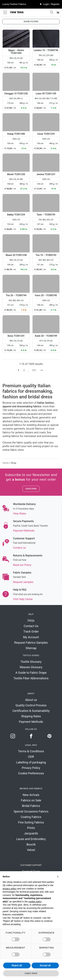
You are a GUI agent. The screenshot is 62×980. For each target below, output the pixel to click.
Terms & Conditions (31, 751)
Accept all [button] (45, 965)
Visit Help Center (23, 599)
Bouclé (31, 844)
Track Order (31, 631)
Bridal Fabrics (31, 806)
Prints (31, 828)
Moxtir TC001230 (16, 174)
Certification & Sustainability (31, 711)
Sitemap (31, 648)
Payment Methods (24, 531)
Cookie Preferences (31, 773)
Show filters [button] (31, 22)
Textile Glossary (31, 662)
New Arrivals (31, 795)
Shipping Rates (31, 716)
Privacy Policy (31, 768)
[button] (58, 877)
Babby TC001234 (16, 215)
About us (31, 700)
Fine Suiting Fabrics (31, 822)
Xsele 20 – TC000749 (46, 336)
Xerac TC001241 (16, 336)
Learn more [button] (31, 973)
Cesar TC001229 (46, 134)
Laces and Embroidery (31, 839)
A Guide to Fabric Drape (31, 673)
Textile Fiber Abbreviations (31, 678)
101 (34, 370)
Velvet (31, 850)
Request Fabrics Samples (31, 643)
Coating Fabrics (31, 817)
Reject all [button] (17, 965)
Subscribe (31, 489)
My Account (31, 637)
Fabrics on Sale (31, 800)
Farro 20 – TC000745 (46, 295)
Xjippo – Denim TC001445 (16, 52)
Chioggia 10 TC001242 (16, 94)
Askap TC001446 (16, 134)
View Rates (20, 514)
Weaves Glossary (31, 667)
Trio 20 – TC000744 (16, 295)
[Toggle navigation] (5, 12)
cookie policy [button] (35, 902)
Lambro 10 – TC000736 (46, 50)
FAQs (31, 621)
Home (6, 463)
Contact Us (31, 626)
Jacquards (31, 833)
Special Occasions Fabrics (31, 811)
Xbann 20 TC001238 (16, 255)
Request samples (23, 582)
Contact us (19, 548)
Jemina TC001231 (46, 174)
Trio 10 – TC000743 (46, 255)
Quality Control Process (31, 705)
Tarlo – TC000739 (46, 215)
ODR (31, 757)
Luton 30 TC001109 (46, 94)
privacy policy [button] (10, 889)
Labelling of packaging (31, 762)
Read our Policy (22, 565)
